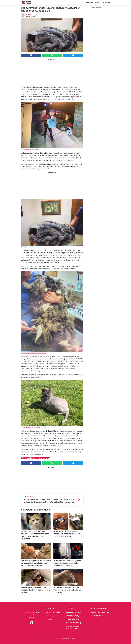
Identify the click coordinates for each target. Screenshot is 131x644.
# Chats (34, 458)
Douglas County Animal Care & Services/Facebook (33, 353)
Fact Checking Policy (73, 612)
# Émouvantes (44, 458)
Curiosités (89, 3)
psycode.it (50, 619)
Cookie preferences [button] (96, 616)
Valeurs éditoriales (72, 619)
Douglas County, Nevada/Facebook (30, 150)
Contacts (49, 616)
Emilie (29, 14)
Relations (106, 3)
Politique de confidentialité (99, 612)
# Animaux (26, 458)
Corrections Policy (72, 616)
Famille (98, 3)
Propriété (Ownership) (74, 623)
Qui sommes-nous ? (54, 612)
